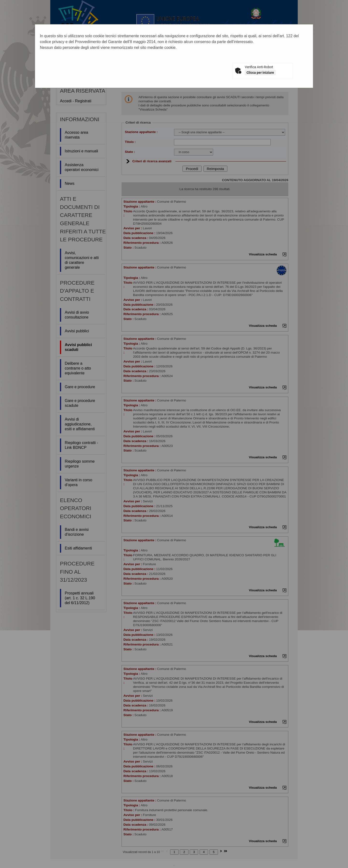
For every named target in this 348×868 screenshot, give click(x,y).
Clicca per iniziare (260, 73)
